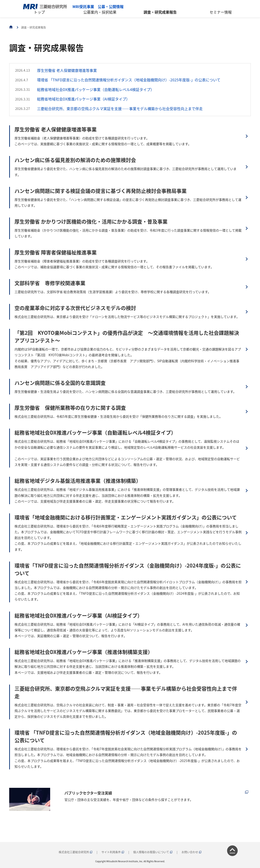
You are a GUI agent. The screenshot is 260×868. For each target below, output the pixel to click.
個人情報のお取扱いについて (153, 852)
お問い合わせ (192, 852)
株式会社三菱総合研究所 (76, 852)
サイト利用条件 (113, 852)
